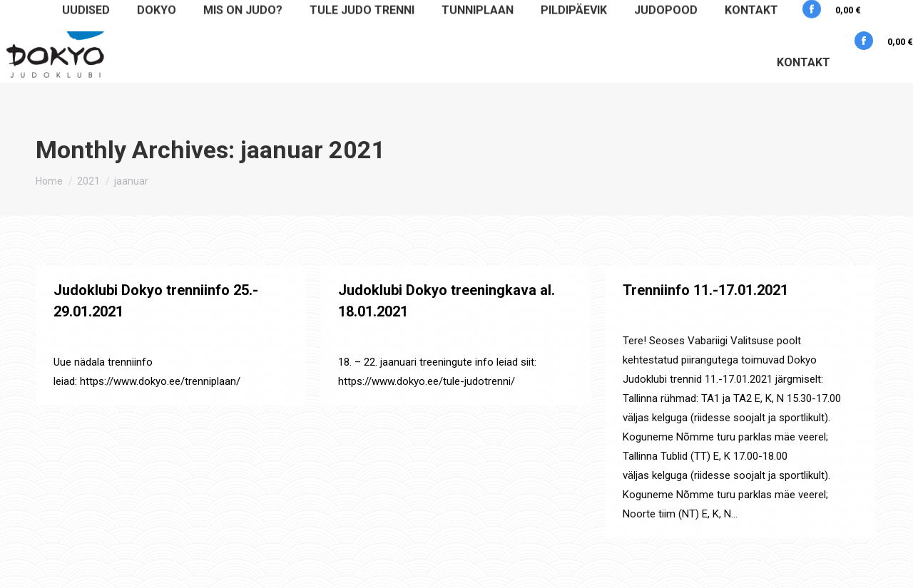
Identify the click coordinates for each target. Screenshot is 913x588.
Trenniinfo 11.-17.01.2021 (705, 290)
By (191, 337)
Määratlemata (82, 337)
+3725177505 (801, 15)
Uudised (132, 337)
